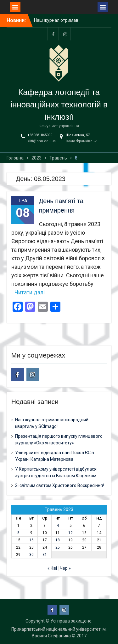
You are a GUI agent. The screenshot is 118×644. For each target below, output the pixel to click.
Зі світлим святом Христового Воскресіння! (59, 485)
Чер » (65, 568)
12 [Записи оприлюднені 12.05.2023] (70, 533)
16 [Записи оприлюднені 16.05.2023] (31, 540)
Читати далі (30, 292)
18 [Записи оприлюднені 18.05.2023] (58, 540)
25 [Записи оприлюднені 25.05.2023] (58, 547)
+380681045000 (40, 135)
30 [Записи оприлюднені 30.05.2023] (31, 555)
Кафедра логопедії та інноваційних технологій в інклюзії (59, 105)
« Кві (52, 568)
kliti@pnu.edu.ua (42, 141)
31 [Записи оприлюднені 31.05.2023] (45, 555)
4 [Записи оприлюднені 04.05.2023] (58, 526)
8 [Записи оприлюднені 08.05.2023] (18, 533)
